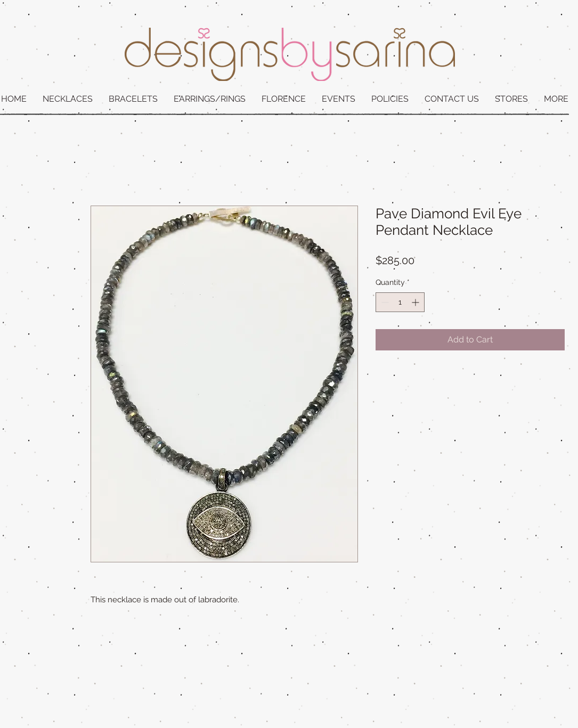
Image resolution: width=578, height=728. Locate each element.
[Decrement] (384, 302)
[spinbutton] (400, 302)
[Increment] (416, 302)
